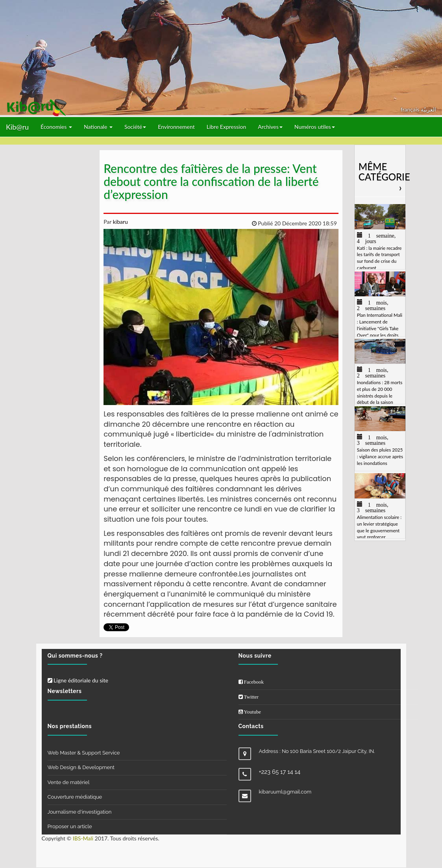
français (411, 109)
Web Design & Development (81, 767)
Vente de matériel (69, 782)
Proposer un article (70, 826)
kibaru (120, 222)
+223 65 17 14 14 (280, 772)
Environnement (176, 127)
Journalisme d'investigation (80, 812)
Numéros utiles (315, 127)
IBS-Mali (83, 838)
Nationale (98, 127)
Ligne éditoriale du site (78, 680)
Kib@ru (17, 127)
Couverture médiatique (75, 797)
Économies (56, 127)
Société (135, 127)
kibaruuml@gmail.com (285, 792)
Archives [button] (270, 127)
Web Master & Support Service (84, 753)
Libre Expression (227, 127)
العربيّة (428, 109)
